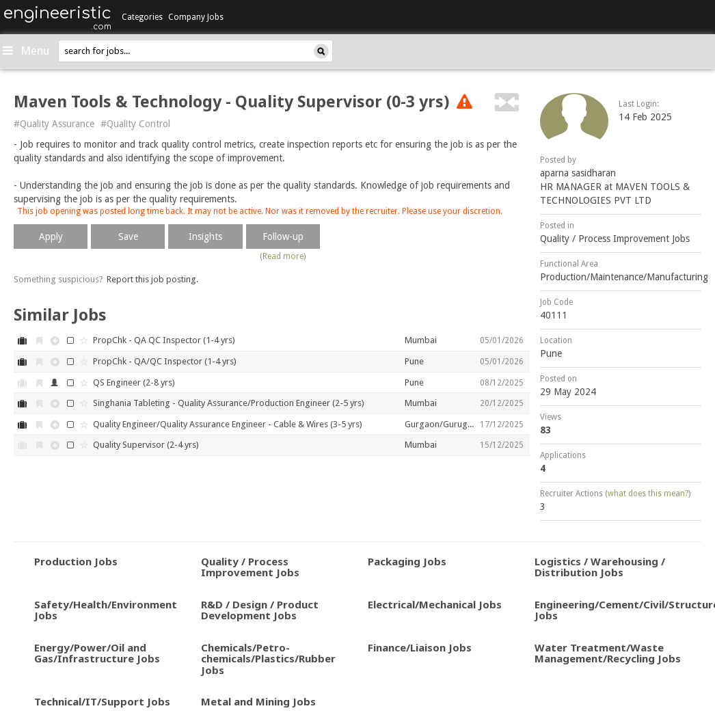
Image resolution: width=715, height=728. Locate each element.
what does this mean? (648, 494)
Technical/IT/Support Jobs (102, 701)
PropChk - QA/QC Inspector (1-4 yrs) (165, 361)
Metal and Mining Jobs (258, 701)
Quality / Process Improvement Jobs (615, 239)
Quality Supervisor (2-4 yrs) (146, 445)
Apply (51, 237)
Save (128, 237)
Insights (205, 237)
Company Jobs (196, 17)
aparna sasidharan (578, 173)
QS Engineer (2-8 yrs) (134, 382)
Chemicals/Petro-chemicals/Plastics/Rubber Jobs (268, 659)
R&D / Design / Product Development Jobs (260, 610)
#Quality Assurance (54, 124)
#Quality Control (135, 124)
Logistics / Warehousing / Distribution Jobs (600, 567)
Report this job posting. (152, 279)
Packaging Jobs (407, 561)
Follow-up (283, 237)
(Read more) (283, 256)
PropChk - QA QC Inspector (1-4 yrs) (164, 340)
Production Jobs (76, 561)
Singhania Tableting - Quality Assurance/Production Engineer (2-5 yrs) (229, 403)
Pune (551, 353)
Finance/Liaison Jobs (420, 647)
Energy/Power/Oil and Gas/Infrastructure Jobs (97, 653)
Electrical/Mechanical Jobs (435, 604)
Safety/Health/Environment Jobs (106, 610)
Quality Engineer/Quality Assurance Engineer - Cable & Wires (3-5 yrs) (228, 424)
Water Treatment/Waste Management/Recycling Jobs (608, 653)
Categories (142, 17)
